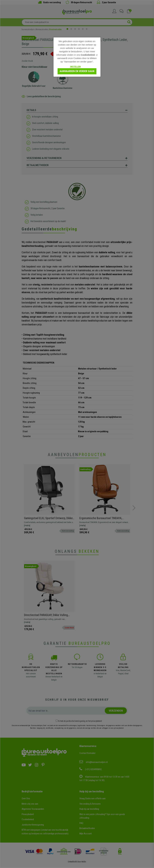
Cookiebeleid (88, 55)
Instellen (75, 67)
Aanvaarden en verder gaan (77, 71)
